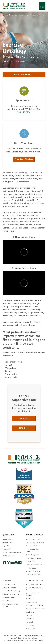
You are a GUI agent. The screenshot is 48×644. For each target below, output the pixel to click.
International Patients (34, 565)
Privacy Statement (33, 636)
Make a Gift (7, 549)
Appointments (8, 539)
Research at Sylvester (10, 584)
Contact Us (30, 626)
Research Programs (10, 588)
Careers (29, 616)
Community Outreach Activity (10, 605)
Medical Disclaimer (11, 636)
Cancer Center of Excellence (32, 594)
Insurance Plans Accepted (12, 553)
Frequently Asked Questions (33, 550)
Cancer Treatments (33, 539)
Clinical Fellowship (9, 601)
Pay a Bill (6, 546)
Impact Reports (32, 602)
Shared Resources (9, 598)
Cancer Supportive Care (35, 543)
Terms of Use (22, 636)
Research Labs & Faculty (11, 591)
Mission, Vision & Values (35, 606)
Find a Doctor (8, 543)
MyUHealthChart (9, 556)
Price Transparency (33, 572)
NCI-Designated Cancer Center (35, 589)
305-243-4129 (31, 109)
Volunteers (30, 619)
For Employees (33, 638)
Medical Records (32, 568)
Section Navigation (24, 75)
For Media (30, 622)
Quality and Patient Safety (36, 609)
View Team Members (24, 159)
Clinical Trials (31, 562)
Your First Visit (31, 546)
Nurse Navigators (32, 555)
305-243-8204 (24, 112)
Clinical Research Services (12, 594)
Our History (30, 599)
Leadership (30, 612)
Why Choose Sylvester (34, 584)
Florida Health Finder (34, 575)
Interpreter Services (33, 558)
